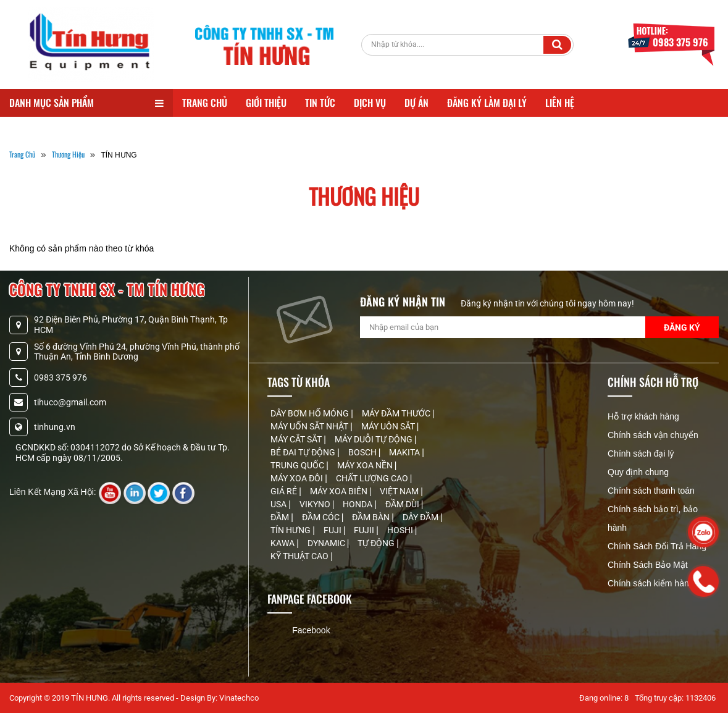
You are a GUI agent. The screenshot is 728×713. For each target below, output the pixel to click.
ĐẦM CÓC (322, 517)
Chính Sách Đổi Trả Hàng (657, 546)
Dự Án (416, 103)
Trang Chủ (205, 103)
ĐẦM (281, 517)
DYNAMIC (327, 543)
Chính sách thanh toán (651, 491)
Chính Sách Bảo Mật (648, 565)
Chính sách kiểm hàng (651, 583)
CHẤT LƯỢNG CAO (373, 478)
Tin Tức (320, 103)
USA (279, 504)
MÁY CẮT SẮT (297, 439)
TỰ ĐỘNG (377, 543)
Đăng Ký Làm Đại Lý (487, 103)
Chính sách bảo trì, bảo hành (653, 518)
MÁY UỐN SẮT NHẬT (310, 426)
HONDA (358, 504)
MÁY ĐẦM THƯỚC (397, 413)
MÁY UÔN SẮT (389, 426)
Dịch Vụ (370, 103)
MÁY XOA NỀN (366, 465)
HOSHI (401, 530)
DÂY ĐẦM (421, 517)
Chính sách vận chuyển (653, 435)
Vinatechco (239, 698)
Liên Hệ (560, 103)
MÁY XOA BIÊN (340, 491)
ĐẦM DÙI (403, 504)
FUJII (365, 530)
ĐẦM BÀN (372, 517)
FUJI (333, 530)
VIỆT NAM (400, 491)
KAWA (283, 543)
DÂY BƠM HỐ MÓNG (311, 413)
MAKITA (405, 452)
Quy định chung (638, 472)
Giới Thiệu (266, 103)
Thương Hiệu (68, 154)
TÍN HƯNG (291, 530)
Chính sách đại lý (641, 454)
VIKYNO (316, 504)
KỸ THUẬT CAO (300, 556)
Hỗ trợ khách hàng (643, 416)
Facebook (311, 630)
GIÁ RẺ (285, 491)
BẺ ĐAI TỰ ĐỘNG (304, 452)
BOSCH (363, 452)
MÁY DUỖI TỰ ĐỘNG (374, 439)
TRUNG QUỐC (298, 465)
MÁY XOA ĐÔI (298, 478)
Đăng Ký (682, 327)
